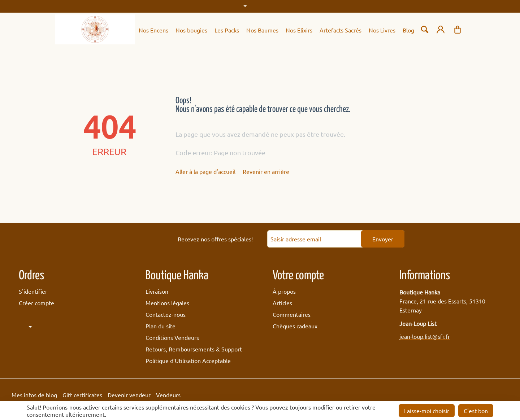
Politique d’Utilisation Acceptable (188, 360)
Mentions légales (167, 303)
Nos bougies (191, 30)
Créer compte (36, 303)
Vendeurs (168, 395)
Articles (282, 303)
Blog (408, 30)
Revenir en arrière (266, 171)
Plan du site (161, 326)
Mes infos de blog (34, 395)
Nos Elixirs (299, 30)
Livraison (157, 291)
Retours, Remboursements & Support (194, 349)
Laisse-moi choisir (427, 411)
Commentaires (292, 314)
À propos (284, 291)
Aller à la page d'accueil (205, 171)
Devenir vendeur (129, 395)
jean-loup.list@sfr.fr (425, 336)
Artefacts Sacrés (341, 30)
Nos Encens (153, 30)
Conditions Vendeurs (172, 337)
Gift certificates (82, 395)
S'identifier (33, 291)
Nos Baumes (262, 30)
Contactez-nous (166, 314)
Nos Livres (382, 30)
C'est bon (476, 411)
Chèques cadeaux (295, 326)
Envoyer (383, 239)
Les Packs (227, 30)
